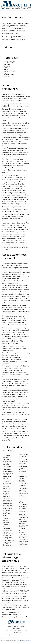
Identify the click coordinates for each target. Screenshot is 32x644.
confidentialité (27, 640)
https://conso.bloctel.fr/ (20, 617)
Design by (29, 638)
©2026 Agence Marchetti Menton (5, 638)
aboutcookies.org (9, 541)
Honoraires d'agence (16, 638)
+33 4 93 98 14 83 (16, 633)
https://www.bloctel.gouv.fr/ (11, 615)
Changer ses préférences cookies (23, 638)
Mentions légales (11, 638)
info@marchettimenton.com (16, 635)
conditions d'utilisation (11, 642)
